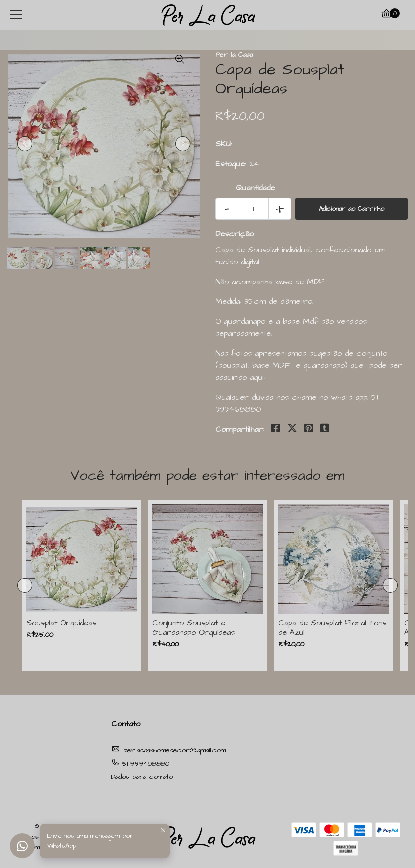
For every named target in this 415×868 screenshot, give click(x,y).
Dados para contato (142, 777)
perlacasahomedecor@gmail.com (169, 750)
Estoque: (231, 164)
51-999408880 (140, 763)
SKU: (224, 144)
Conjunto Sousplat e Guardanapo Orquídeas (194, 628)
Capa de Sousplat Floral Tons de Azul (332, 628)
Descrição (234, 234)
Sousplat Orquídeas (61, 623)
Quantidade (255, 188)
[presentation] (25, 144)
